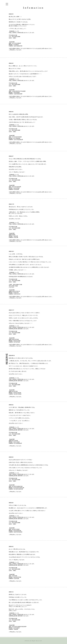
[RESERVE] (7, 359)
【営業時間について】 (14, 31)
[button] (7, 4)
